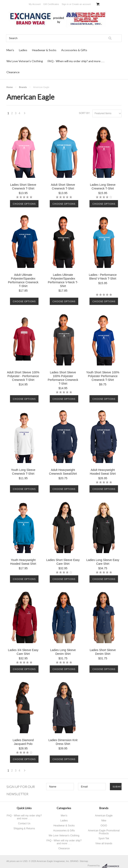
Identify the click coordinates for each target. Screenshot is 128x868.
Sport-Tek (104, 838)
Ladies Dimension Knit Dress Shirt (63, 742)
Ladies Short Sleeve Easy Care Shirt (63, 562)
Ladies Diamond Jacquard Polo (23, 742)
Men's (10, 50)
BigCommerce (112, 866)
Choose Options (24, 204)
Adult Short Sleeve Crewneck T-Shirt (63, 187)
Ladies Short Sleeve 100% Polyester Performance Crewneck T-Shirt (63, 378)
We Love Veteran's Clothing (25, 61)
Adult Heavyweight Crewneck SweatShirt (63, 472)
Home (10, 87)
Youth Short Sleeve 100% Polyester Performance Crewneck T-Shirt (103, 376)
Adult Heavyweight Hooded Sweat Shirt (103, 472)
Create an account (81, 4)
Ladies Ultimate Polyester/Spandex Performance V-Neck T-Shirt (63, 280)
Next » (25, 114)
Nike (104, 821)
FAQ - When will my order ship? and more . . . (76, 61)
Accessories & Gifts (74, 50)
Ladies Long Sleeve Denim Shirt (63, 652)
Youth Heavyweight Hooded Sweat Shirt (23, 562)
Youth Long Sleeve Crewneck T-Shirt (23, 472)
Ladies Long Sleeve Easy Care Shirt (103, 562)
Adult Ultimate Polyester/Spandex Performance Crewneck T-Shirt (23, 280)
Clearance (13, 72)
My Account (35, 4)
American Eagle (104, 816)
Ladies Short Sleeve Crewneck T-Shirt (23, 187)
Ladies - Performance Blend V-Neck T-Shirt (103, 277)
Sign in (65, 4)
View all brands (104, 843)
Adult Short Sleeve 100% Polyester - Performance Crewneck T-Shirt (23, 376)
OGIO (104, 826)
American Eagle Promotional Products (104, 832)
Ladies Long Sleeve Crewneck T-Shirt (103, 187)
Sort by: (85, 113)
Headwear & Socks (44, 50)
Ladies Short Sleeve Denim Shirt (103, 652)
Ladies (23, 50)
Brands (23, 87)
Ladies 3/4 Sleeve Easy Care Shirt (23, 652)
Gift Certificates (51, 4)
